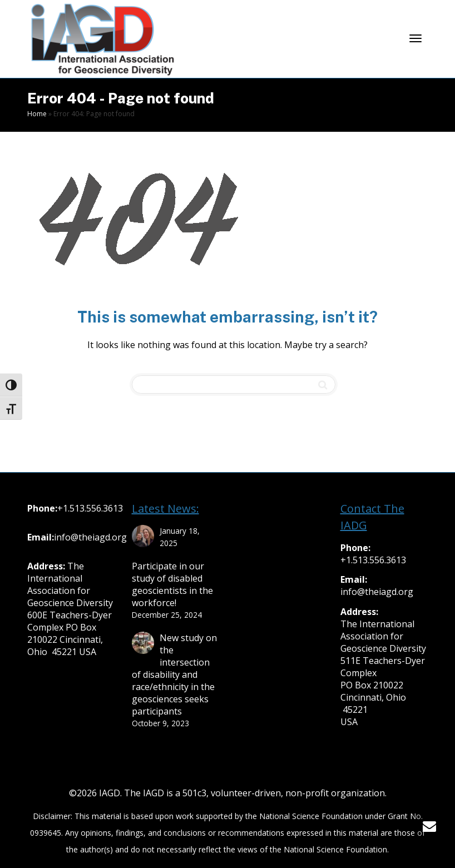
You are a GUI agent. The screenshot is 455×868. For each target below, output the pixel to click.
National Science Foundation (311, 816)
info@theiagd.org (90, 537)
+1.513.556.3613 (90, 508)
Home (37, 114)
